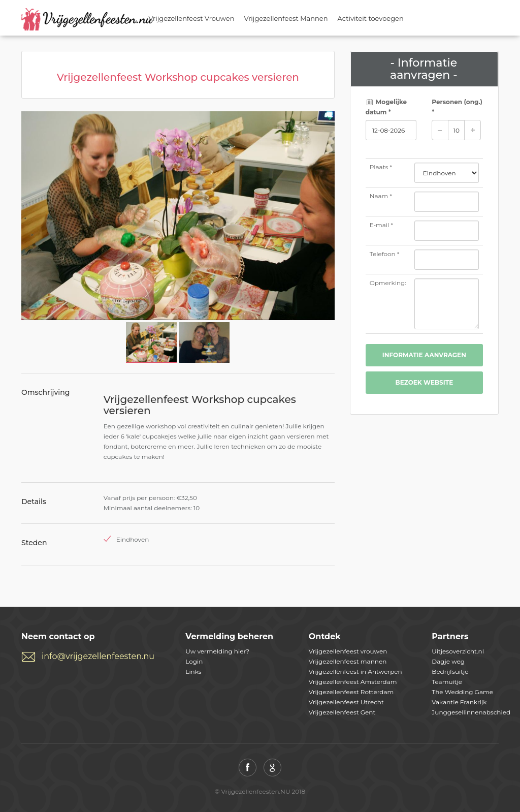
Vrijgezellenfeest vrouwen (348, 651)
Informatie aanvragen (424, 355)
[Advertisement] (424, 491)
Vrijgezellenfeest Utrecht (346, 702)
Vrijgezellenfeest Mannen (286, 18)
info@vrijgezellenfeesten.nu (98, 656)
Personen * (457, 107)
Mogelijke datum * (386, 107)
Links (193, 672)
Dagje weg (448, 661)
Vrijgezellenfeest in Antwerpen (355, 672)
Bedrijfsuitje (450, 672)
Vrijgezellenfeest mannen (348, 661)
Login (194, 661)
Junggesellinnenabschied (471, 712)
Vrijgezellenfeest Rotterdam (351, 692)
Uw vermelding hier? (217, 651)
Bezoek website (424, 382)
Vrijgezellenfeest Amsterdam (353, 682)
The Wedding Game (462, 692)
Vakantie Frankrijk (459, 702)
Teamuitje (447, 682)
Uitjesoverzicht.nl (458, 651)
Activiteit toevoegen (371, 18)
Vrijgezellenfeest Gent (342, 712)
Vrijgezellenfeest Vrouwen (192, 18)
